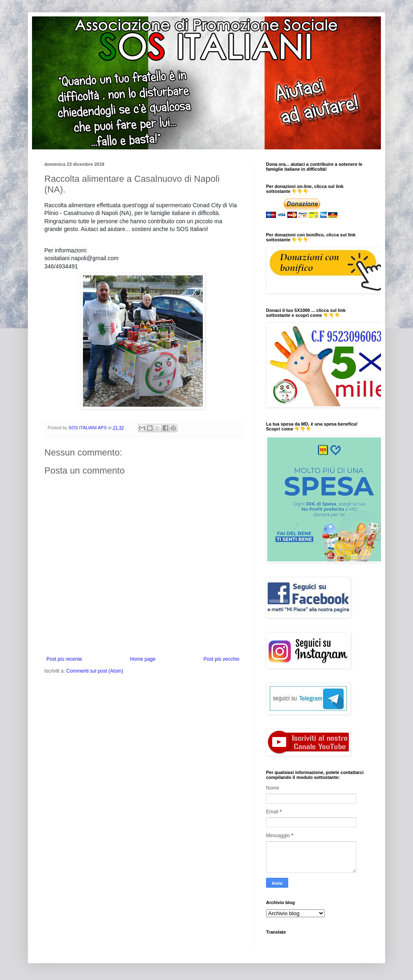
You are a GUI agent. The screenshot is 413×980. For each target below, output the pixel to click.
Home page (143, 659)
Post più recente (64, 659)
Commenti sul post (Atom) (95, 671)
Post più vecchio (221, 659)
